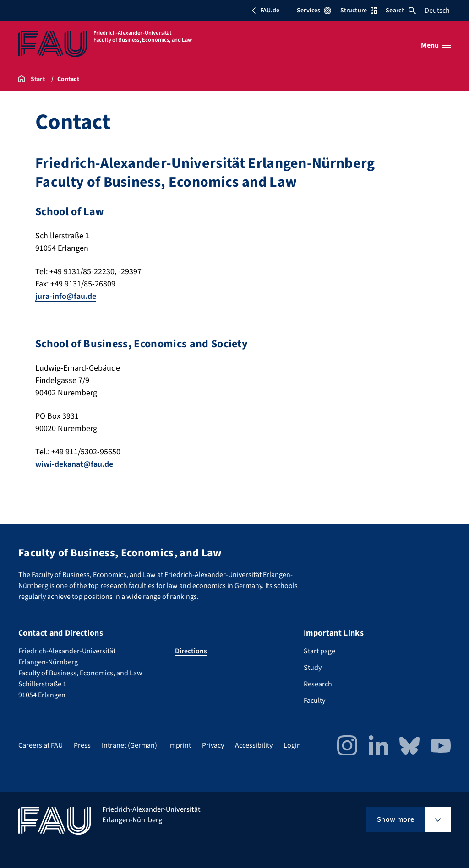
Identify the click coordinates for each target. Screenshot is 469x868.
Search (401, 11)
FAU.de (265, 11)
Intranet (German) (129, 745)
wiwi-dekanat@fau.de (74, 464)
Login (292, 745)
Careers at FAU (41, 745)
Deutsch (437, 11)
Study (313, 668)
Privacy (213, 745)
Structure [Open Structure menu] (359, 11)
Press (82, 745)
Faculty (314, 701)
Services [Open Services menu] (314, 11)
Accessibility (254, 745)
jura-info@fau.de (66, 296)
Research (318, 684)
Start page (319, 651)
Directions (191, 651)
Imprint (180, 745)
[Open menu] (436, 45)
